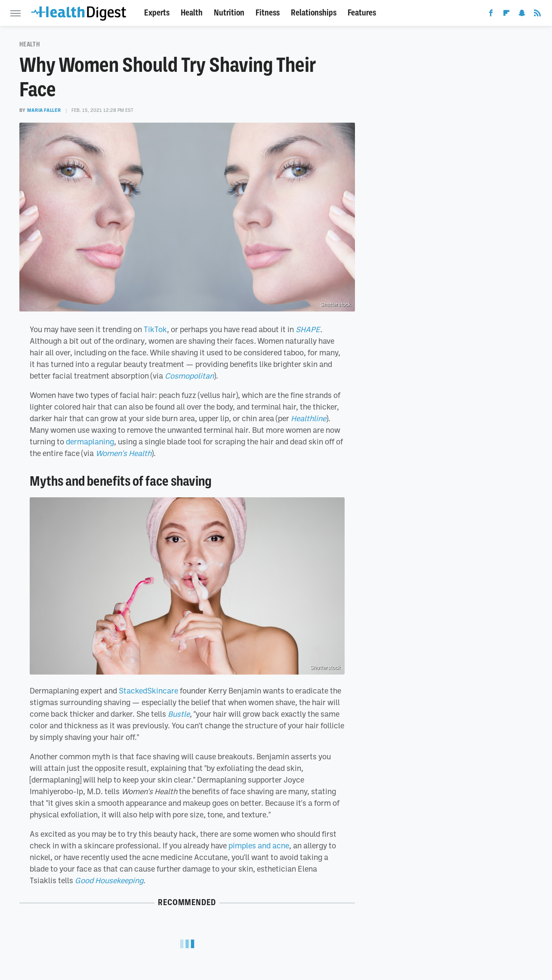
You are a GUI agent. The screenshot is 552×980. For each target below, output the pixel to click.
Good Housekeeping (109, 880)
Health (192, 13)
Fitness (268, 13)
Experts (157, 13)
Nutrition (229, 13)
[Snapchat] (522, 15)
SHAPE (308, 329)
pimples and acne (259, 845)
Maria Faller (44, 110)
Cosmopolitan (189, 376)
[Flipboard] (506, 15)
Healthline (308, 418)
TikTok (155, 329)
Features (362, 13)
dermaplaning (90, 441)
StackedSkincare (148, 690)
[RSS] (537, 15)
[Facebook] (491, 15)
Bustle (179, 714)
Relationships (314, 13)
